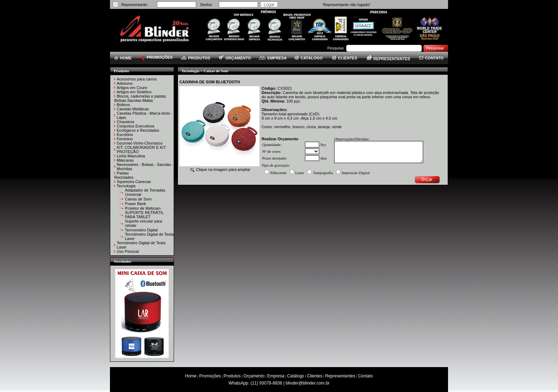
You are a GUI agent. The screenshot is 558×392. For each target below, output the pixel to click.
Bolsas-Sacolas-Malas (134, 100)
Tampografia (323, 173)
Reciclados (124, 177)
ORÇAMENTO (235, 58)
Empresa (276, 376)
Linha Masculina (131, 156)
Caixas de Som (138, 199)
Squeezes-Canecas (134, 182)
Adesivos (125, 83)
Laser (300, 173)
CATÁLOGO (309, 58)
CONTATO (431, 58)
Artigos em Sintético (134, 92)
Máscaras (125, 160)
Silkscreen (278, 173)
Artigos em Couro (132, 88)
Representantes (340, 376)
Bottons (123, 105)
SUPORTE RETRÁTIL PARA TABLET (144, 215)
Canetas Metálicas (133, 109)
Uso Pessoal (128, 251)
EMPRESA (273, 58)
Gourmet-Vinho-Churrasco (140, 143)
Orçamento (254, 376)
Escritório (125, 135)
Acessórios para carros (137, 79)
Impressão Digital (356, 173)
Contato (365, 376)
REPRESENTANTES (389, 59)
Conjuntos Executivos (136, 126)
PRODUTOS (196, 58)
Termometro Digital (141, 230)
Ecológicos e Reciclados (138, 130)
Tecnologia (126, 186)
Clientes (314, 376)
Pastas (123, 173)
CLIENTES (344, 58)
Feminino (125, 139)
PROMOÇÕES (156, 57)
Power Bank (135, 204)
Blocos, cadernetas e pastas (141, 96)
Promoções (210, 376)
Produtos (232, 376)
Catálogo (296, 376)
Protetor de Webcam (143, 208)
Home (191, 376)
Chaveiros (126, 122)
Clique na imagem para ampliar (220, 169)
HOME (123, 58)
